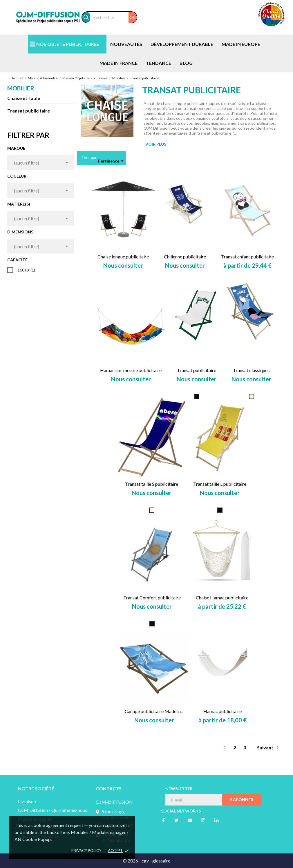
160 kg (26, 270)
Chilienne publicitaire (185, 257)
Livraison (27, 801)
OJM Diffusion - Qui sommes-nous (53, 810)
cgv (145, 861)
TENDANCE (159, 63)
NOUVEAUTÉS (126, 44)
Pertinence (111, 161)
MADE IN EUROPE (241, 44)
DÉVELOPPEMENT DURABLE (182, 44)
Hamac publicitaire (223, 711)
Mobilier (21, 88)
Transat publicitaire (29, 111)
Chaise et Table (24, 98)
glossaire (161, 861)
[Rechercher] (113, 17)
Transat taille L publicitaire (220, 484)
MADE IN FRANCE (119, 63)
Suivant (269, 748)
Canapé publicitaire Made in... (154, 711)
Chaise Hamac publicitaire (222, 598)
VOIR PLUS (156, 144)
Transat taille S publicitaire (152, 484)
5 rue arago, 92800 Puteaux (117, 814)
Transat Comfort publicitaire (152, 598)
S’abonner (242, 800)
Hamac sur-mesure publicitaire (131, 370)
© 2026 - (132, 861)
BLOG (186, 63)
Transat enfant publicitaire (247, 257)
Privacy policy (86, 851)
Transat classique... (252, 370)
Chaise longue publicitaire (123, 257)
